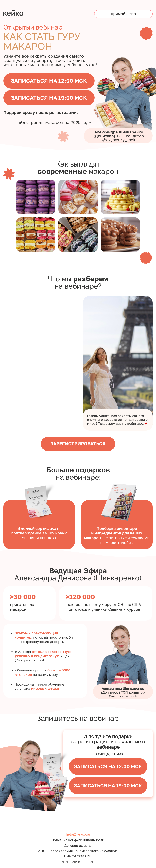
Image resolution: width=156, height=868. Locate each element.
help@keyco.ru (78, 834)
